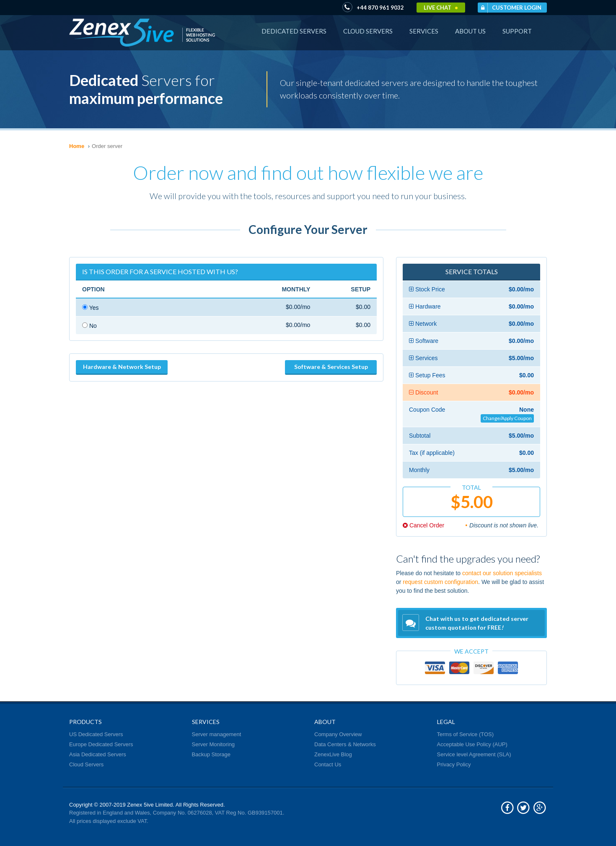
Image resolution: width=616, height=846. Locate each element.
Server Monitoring (214, 744)
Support (517, 31)
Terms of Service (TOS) (466, 734)
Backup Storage (211, 754)
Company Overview (338, 734)
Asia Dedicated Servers (98, 754)
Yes (90, 308)
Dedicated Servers (294, 31)
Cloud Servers (368, 31)
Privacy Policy (454, 764)
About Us (470, 31)
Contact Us (328, 764)
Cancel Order (423, 525)
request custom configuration (440, 582)
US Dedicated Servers (96, 734)
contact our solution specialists (502, 573)
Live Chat (441, 8)
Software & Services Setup (331, 367)
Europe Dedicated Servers (101, 744)
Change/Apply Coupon (507, 418)
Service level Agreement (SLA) (474, 754)
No (89, 326)
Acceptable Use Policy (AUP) (472, 744)
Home (77, 146)
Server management (217, 734)
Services (424, 31)
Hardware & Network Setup (122, 367)
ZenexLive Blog (333, 754)
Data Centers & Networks (345, 744)
